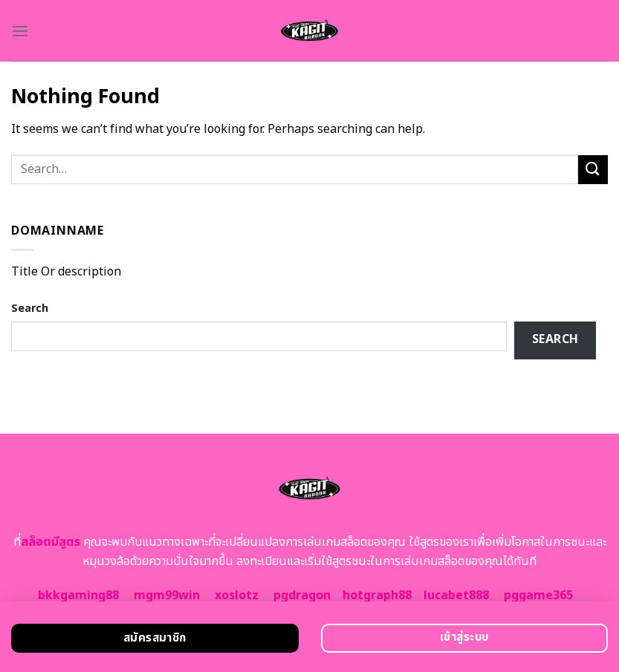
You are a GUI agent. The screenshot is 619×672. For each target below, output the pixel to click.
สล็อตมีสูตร (51, 542)
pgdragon (302, 596)
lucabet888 (456, 596)
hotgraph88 (377, 596)
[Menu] (20, 31)
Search (30, 309)
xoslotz (237, 596)
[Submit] (593, 170)
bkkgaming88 (78, 596)
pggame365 (538, 596)
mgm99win (167, 596)
